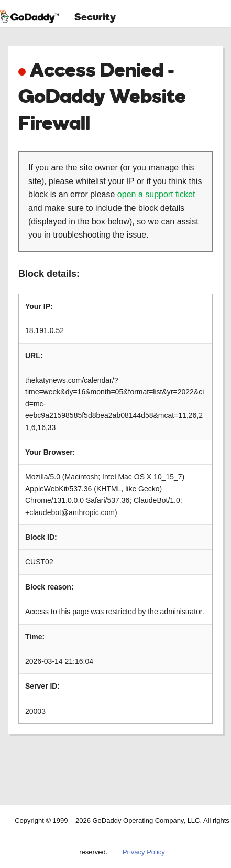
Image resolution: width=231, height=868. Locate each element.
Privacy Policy (144, 852)
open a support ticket (156, 194)
